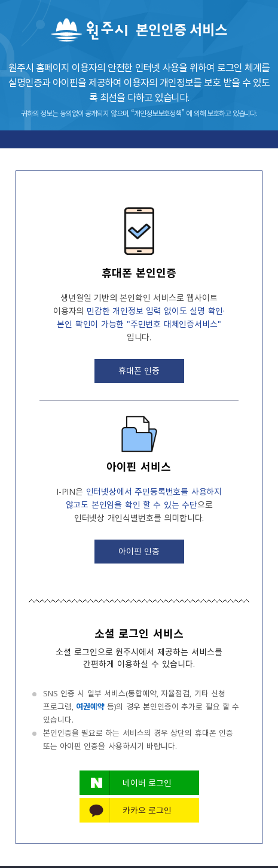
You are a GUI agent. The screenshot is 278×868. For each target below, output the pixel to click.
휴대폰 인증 (139, 370)
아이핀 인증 (139, 551)
